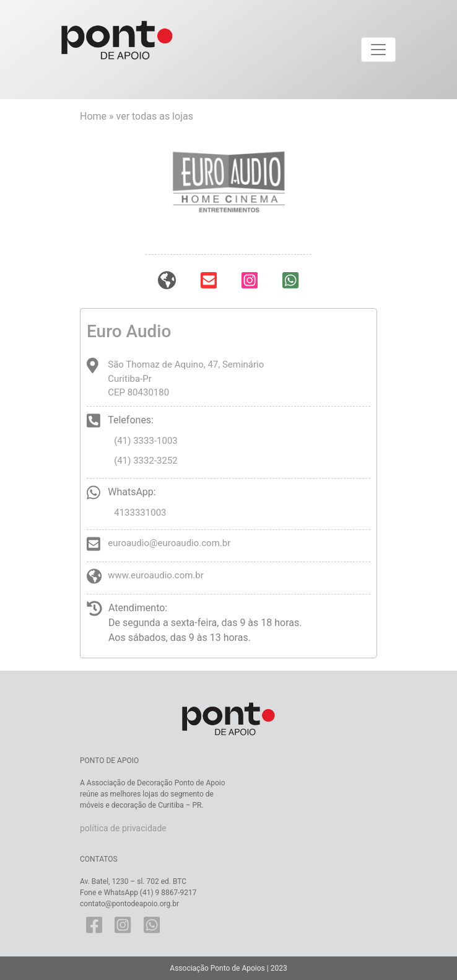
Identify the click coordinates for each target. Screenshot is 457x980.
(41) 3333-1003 (146, 441)
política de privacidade (123, 828)
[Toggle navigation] (378, 50)
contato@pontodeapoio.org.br (129, 904)
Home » (98, 116)
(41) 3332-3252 (146, 461)
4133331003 (140, 513)
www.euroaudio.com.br (156, 575)
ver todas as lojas (155, 116)
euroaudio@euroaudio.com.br (169, 543)
